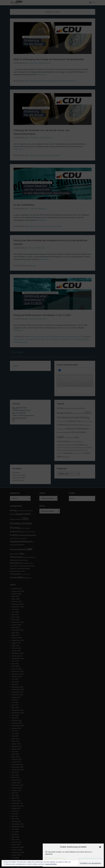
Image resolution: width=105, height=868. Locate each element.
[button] (100, 847)
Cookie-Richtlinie (51, 864)
